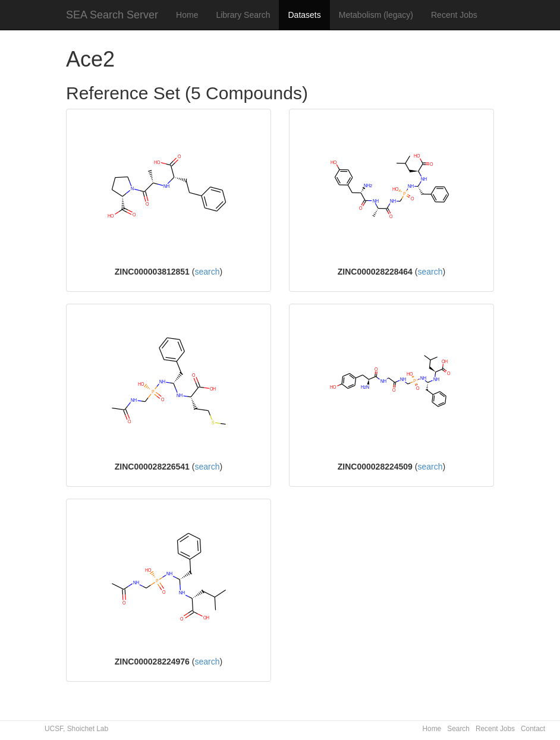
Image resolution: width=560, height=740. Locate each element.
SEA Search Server (112, 15)
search (207, 272)
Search (458, 729)
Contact (533, 729)
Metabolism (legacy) (376, 15)
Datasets (304, 15)
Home (187, 15)
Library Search (243, 15)
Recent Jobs (454, 15)
